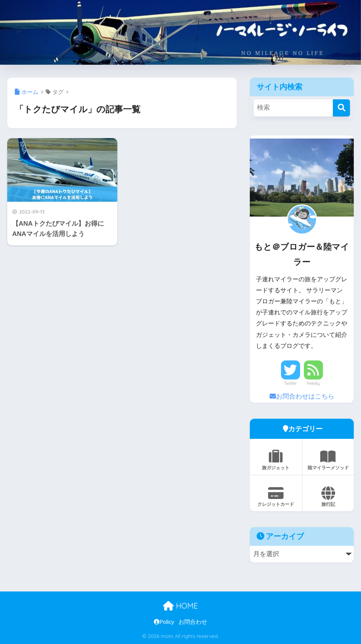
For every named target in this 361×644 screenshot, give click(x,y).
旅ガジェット (276, 460)
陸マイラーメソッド (328, 460)
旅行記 (328, 497)
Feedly (313, 383)
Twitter (291, 383)
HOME (180, 606)
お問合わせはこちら (302, 396)
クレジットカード (276, 497)
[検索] (341, 108)
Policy (164, 622)
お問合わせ (193, 622)
